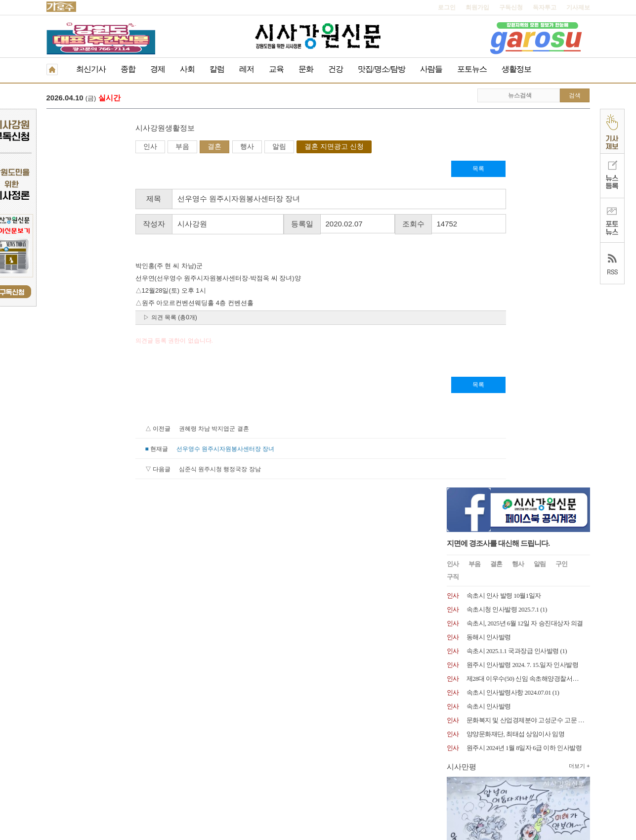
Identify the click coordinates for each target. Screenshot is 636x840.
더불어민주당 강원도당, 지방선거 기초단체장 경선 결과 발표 (256, 99)
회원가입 (477, 7)
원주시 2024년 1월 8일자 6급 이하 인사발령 (524, 370)
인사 (61, 147)
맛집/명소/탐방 (382, 69)
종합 (128, 69)
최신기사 (91, 69)
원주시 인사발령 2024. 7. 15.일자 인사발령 (523, 287)
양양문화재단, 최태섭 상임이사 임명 (516, 356)
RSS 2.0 (163, 771)
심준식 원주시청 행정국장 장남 (131, 470)
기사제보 (578, 7)
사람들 (431, 69)
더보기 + (579, 388)
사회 (187, 69)
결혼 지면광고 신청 (245, 147)
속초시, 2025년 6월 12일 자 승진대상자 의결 (525, 245)
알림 (190, 147)
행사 (158, 147)
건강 (336, 69)
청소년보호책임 (124, 771)
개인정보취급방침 (70, 771)
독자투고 (545, 7)
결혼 (126, 147)
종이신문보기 (297, 771)
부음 (93, 147)
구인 (561, 186)
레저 (247, 69)
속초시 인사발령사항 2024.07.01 (509, 315)
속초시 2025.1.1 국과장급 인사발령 (513, 273)
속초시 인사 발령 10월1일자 (504, 218)
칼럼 (217, 69)
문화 (306, 69)
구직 (453, 199)
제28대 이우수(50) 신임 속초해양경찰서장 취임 (530, 301)
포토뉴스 (472, 69)
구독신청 (511, 7)
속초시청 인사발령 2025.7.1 (503, 232)
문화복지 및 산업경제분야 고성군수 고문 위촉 (529, 342)
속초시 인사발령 (489, 329)
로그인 (447, 7)
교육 (276, 69)
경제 (158, 69)
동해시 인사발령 (489, 259)
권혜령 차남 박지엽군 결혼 (125, 430)
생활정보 (516, 69)
